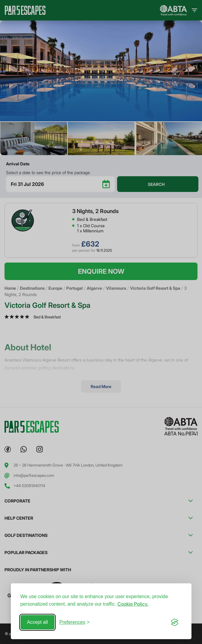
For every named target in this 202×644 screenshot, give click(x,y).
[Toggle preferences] (75, 622)
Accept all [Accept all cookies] (37, 622)
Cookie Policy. (133, 604)
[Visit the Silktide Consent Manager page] (175, 622)
